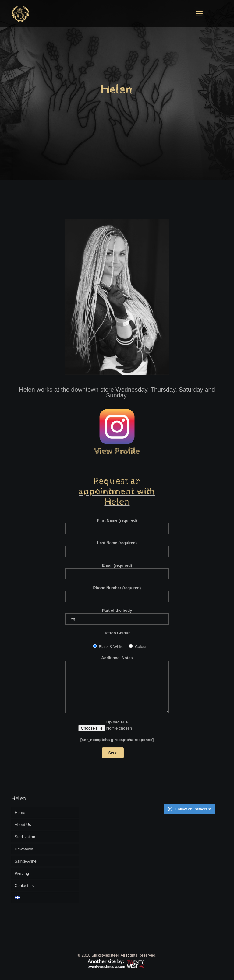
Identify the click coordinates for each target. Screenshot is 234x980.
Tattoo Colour (117, 633)
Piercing (22, 873)
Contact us (24, 885)
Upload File (117, 726)
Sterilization (25, 837)
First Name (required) (117, 526)
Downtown (24, 849)
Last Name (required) (117, 549)
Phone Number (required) (117, 594)
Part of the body (117, 616)
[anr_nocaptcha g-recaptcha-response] (117, 740)
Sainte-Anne (26, 861)
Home (20, 812)
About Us (23, 825)
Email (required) (117, 571)
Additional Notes (117, 684)
